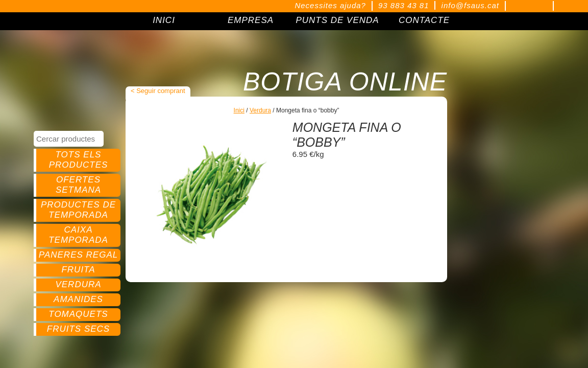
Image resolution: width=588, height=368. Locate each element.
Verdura (78, 284)
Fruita (78, 270)
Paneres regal (78, 255)
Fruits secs (78, 329)
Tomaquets (78, 314)
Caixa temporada (78, 235)
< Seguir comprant (158, 91)
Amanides (78, 299)
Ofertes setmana (78, 185)
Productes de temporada (78, 210)
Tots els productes (79, 160)
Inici (239, 110)
